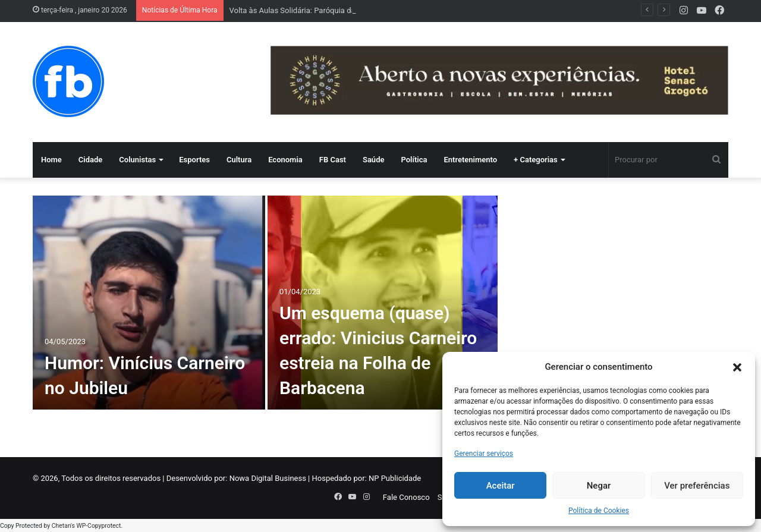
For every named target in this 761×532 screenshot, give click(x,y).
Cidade (91, 160)
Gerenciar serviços (484, 454)
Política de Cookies (599, 511)
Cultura (239, 160)
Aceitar (501, 486)
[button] (737, 367)
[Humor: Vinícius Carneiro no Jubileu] (149, 303)
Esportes (194, 160)
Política (414, 160)
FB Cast (333, 160)
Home (51, 160)
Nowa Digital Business (268, 478)
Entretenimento (470, 160)
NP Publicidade (395, 478)
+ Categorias (536, 160)
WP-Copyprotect (98, 526)
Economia (285, 160)
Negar (599, 486)
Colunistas (137, 160)
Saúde (374, 160)
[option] (265, 303)
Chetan (61, 526)
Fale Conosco (406, 497)
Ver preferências (697, 486)
